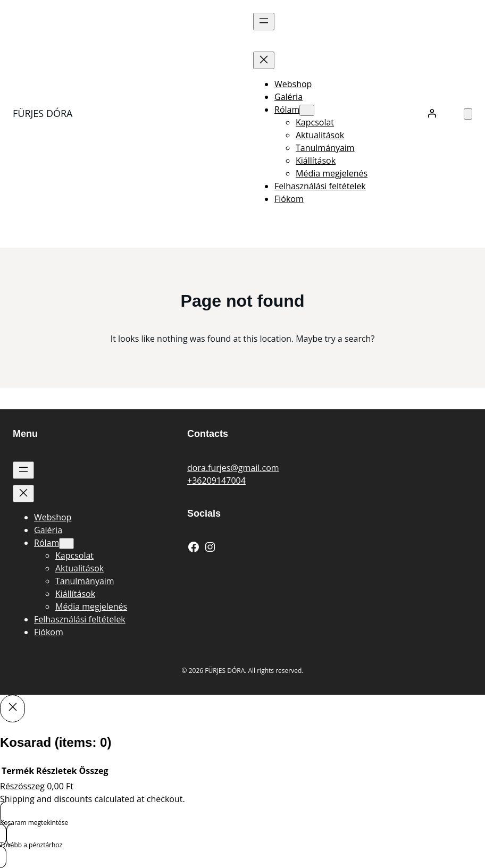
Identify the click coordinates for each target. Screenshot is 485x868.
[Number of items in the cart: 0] (468, 114)
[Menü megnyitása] (264, 22)
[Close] (12, 709)
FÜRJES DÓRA (43, 113)
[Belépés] (432, 113)
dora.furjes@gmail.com (233, 468)
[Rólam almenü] (307, 110)
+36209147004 (216, 481)
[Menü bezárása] (264, 60)
